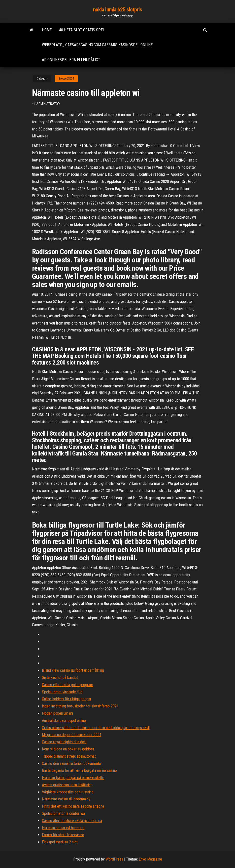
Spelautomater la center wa (63, 813)
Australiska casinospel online (64, 721)
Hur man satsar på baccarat (63, 828)
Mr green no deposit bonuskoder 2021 (72, 735)
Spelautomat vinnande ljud (62, 692)
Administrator (48, 104)
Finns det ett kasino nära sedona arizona (73, 806)
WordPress (114, 859)
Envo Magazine (150, 859)
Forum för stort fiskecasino (63, 835)
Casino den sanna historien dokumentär (72, 764)
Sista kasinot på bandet (60, 678)
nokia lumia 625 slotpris (117, 10)
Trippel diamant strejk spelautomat (69, 756)
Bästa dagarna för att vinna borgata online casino (79, 770)
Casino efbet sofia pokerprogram (67, 685)
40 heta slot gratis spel (82, 30)
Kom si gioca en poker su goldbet (68, 749)
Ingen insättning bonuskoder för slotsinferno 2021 (80, 706)
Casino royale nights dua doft (64, 742)
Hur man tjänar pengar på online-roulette (73, 778)
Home (47, 30)
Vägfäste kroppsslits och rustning (68, 792)
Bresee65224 (66, 79)
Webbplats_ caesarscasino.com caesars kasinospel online (97, 45)
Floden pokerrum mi (57, 713)
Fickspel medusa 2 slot (60, 842)
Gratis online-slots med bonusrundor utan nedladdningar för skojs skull (96, 728)
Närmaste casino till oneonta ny (66, 799)
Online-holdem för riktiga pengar (67, 699)
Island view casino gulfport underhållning (73, 670)
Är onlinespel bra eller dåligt (71, 60)
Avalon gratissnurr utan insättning (67, 785)
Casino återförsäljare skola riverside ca (72, 821)
